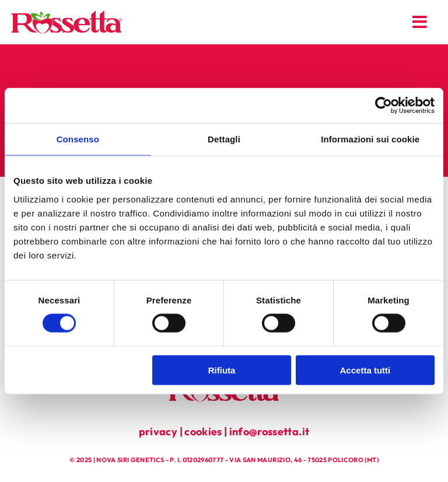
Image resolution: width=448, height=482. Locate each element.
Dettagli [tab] (224, 139)
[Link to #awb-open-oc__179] (420, 22)
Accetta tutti (365, 370)
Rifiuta (222, 370)
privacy (158, 432)
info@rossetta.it (269, 432)
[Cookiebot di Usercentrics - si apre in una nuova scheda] (384, 106)
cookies (203, 432)
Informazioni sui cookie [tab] (370, 139)
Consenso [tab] (78, 139)
